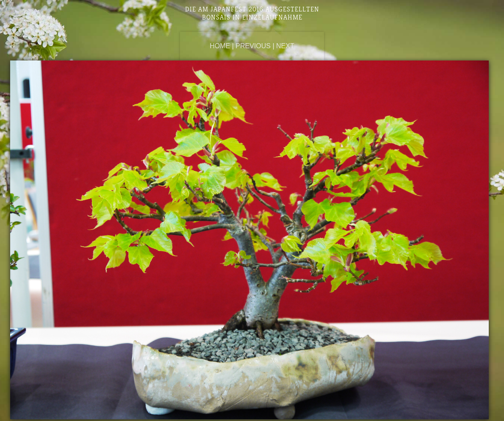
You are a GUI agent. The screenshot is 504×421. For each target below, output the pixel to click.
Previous (253, 46)
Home (220, 46)
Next (285, 46)
